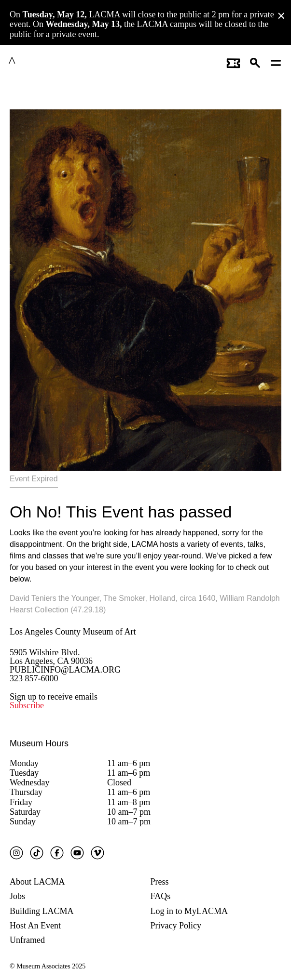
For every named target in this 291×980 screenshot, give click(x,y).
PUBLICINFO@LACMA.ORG (65, 670)
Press (160, 882)
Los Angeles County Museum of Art (73, 632)
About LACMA (37, 882)
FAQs (161, 896)
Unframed (27, 940)
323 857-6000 (34, 678)
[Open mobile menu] (276, 62)
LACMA (36, 62)
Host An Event (35, 926)
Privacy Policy (176, 926)
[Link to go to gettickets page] (233, 62)
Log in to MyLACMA (189, 911)
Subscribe (27, 705)
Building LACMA (42, 911)
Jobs (17, 896)
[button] (256, 62)
